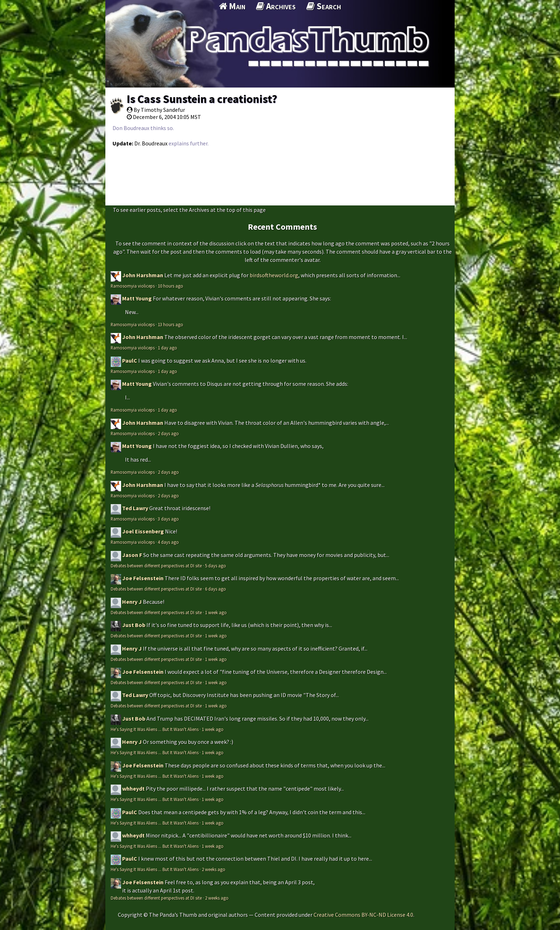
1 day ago (167, 348)
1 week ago (216, 612)
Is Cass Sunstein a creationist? (202, 99)
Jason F (132, 555)
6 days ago (216, 589)
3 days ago (168, 519)
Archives (276, 6)
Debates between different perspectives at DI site (156, 566)
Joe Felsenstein (143, 578)
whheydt (133, 789)
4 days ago (168, 542)
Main (232, 6)
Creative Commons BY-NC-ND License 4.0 (363, 915)
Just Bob (134, 625)
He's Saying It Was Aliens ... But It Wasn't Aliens (155, 729)
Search (324, 6)
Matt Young (137, 298)
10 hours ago (171, 286)
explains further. (189, 143)
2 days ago (168, 433)
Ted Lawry (135, 508)
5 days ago (216, 566)
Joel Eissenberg (143, 531)
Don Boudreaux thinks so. (143, 128)
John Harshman (143, 275)
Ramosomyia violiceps (133, 286)
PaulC (130, 360)
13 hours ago (171, 324)
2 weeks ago (214, 869)
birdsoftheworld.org (274, 275)
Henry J (132, 602)
